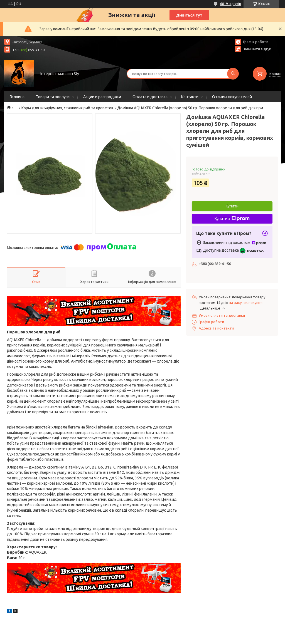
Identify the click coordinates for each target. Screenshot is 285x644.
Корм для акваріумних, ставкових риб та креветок (67, 108)
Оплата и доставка (150, 97)
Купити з (232, 219)
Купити (232, 206)
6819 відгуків (230, 4)
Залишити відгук (257, 49)
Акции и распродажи (102, 97)
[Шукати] (233, 74)
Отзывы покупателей (232, 97)
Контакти (190, 97)
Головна (17, 97)
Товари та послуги (53, 97)
